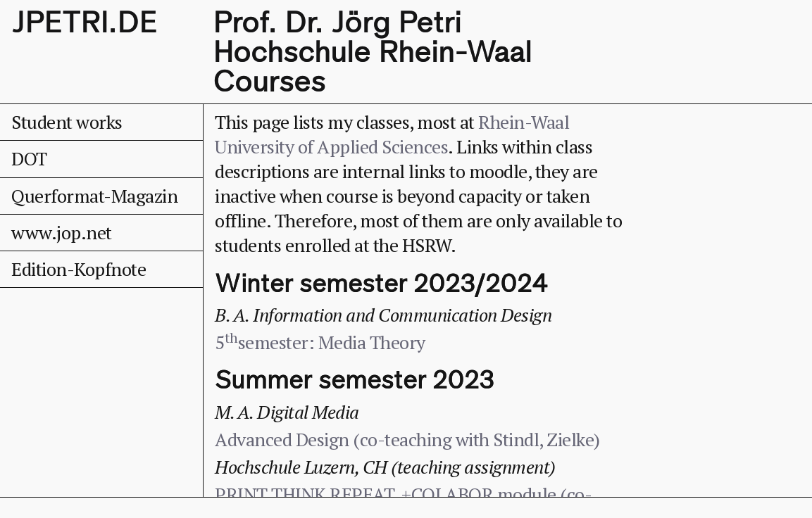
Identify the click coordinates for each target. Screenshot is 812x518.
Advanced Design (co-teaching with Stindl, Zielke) (407, 439)
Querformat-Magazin (94, 196)
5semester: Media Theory (320, 342)
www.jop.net (62, 232)
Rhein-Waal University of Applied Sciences (392, 134)
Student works (67, 122)
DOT (29, 158)
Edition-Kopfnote (79, 269)
